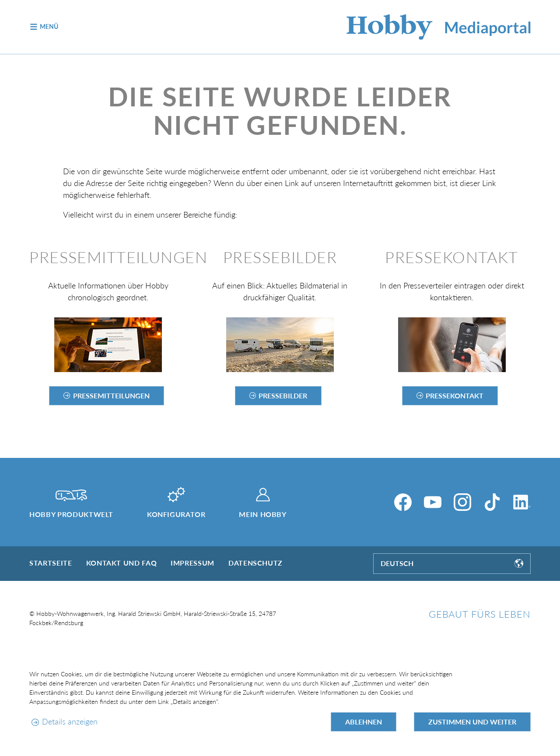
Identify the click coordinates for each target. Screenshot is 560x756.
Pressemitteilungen (111, 396)
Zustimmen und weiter (472, 722)
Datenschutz (255, 563)
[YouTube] (433, 502)
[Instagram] (462, 502)
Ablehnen (364, 722)
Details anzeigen (70, 721)
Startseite (51, 563)
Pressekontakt (455, 396)
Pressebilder (283, 396)
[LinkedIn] (522, 502)
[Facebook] (403, 502)
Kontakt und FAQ (122, 563)
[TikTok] (492, 502)
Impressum (192, 563)
